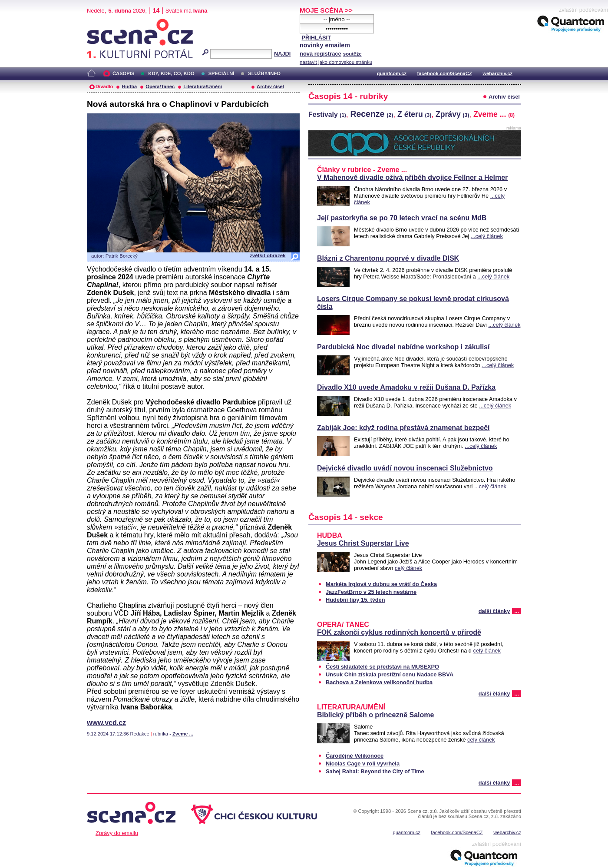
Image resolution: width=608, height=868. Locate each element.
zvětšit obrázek (268, 255)
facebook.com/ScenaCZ (445, 73)
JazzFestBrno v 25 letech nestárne (371, 592)
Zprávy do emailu (117, 833)
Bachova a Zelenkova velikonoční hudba (379, 682)
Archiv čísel (270, 86)
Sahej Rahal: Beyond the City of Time (375, 771)
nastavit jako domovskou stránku (336, 62)
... (517, 611)
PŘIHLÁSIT (316, 38)
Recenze (372, 114)
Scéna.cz (102, 22)
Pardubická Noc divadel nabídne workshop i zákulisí (403, 347)
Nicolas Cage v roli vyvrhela (363, 764)
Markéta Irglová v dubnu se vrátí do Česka (381, 584)
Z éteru (414, 114)
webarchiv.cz (497, 73)
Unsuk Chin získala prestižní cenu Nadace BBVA (390, 674)
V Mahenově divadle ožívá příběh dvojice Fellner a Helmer (412, 177)
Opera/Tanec (160, 86)
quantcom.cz (392, 73)
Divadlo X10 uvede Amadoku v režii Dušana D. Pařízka (406, 387)
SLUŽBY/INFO (264, 73)
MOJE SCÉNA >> (326, 10)
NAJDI (282, 54)
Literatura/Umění (203, 86)
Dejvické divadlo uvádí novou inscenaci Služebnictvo (405, 468)
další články (494, 611)
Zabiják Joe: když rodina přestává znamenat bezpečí (403, 428)
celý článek (408, 568)
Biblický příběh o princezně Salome (375, 715)
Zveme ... (183, 734)
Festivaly (327, 114)
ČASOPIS (123, 73)
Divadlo (104, 86)
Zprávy (452, 114)
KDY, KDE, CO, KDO (171, 73)
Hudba (129, 86)
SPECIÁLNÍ (221, 73)
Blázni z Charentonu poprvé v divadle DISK (388, 258)
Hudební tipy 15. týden (355, 600)
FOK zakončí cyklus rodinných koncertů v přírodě (399, 632)
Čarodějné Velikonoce (355, 756)
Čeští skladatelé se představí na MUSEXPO (382, 667)
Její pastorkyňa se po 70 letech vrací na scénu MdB (402, 218)
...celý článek (487, 236)
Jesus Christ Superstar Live (363, 543)
